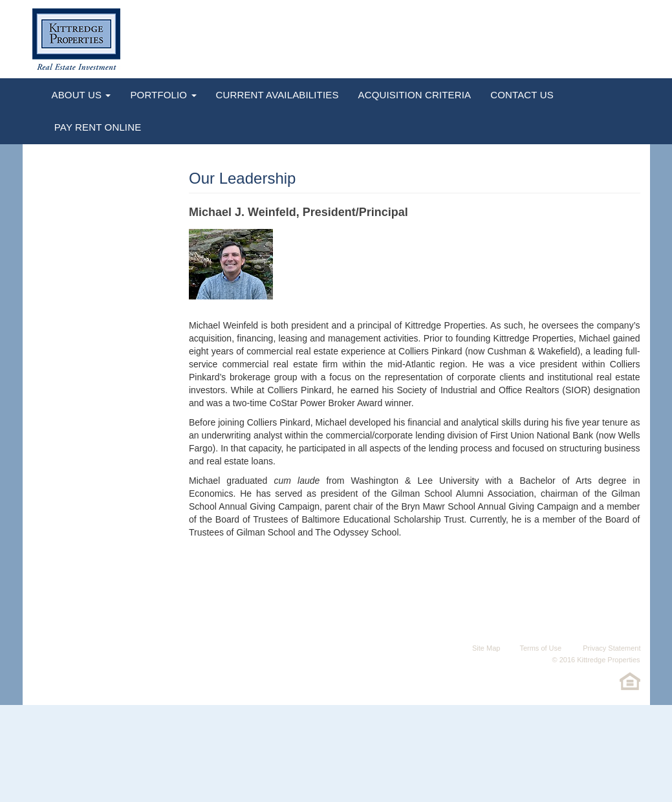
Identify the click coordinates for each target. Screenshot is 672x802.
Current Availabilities (277, 95)
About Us (81, 95)
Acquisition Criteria (415, 95)
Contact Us (522, 95)
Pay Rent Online (97, 127)
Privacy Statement (611, 648)
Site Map (486, 648)
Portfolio (163, 95)
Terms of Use (540, 648)
